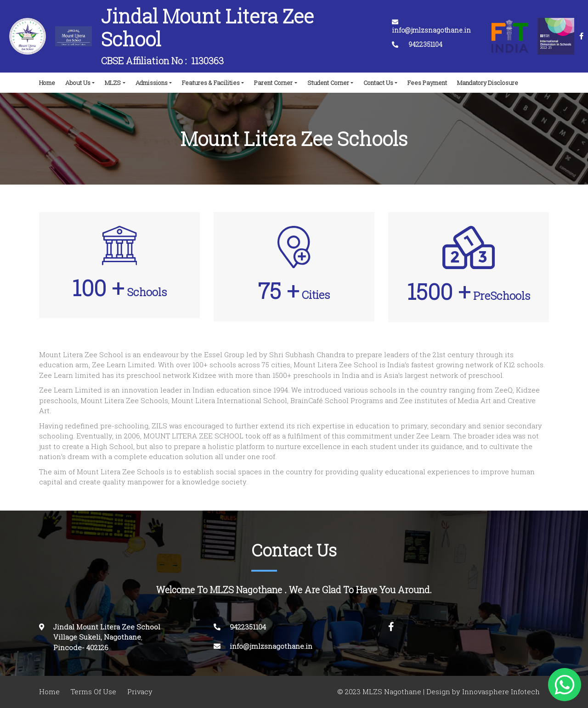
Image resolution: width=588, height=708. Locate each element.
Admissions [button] (152, 83)
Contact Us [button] (378, 83)
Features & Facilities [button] (211, 83)
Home (49, 80)
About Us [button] (78, 83)
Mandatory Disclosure (488, 83)
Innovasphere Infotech (500, 692)
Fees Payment (427, 83)
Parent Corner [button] (273, 83)
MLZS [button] (113, 83)
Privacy (140, 692)
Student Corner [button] (328, 83)
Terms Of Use (93, 692)
